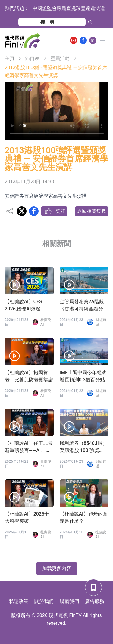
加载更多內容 (57, 568)
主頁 (10, 59)
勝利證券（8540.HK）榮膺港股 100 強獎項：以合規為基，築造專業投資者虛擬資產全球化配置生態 (84, 447)
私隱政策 (19, 601)
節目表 (32, 59)
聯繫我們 (69, 601)
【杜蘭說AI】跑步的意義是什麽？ (84, 518)
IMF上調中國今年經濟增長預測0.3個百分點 (83, 376)
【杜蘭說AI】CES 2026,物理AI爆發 (24, 305)
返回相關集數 (92, 211)
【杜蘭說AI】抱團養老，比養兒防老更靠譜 (29, 376)
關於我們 (44, 601)
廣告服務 (95, 601)
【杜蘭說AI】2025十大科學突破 (27, 518)
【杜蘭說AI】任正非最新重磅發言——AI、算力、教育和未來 (29, 447)
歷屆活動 (60, 59)
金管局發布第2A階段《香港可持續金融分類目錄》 (84, 306)
